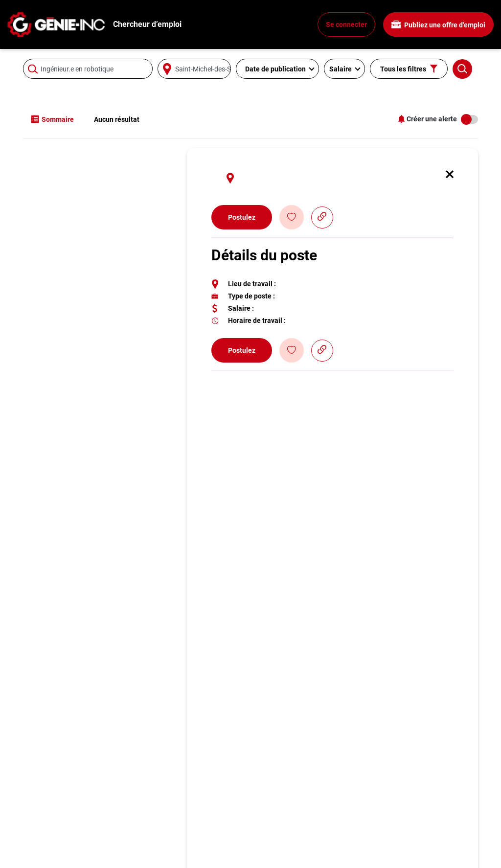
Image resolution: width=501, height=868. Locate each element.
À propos (391, 815)
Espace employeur (289, 815)
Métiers (36, 839)
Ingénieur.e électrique (177, 839)
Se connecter (346, 24)
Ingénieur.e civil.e (170, 815)
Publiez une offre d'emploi (438, 25)
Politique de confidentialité (421, 827)
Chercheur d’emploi (147, 24)
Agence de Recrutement (416, 851)
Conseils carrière (51, 827)
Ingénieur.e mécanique (179, 827)
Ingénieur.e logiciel (172, 851)
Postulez (242, 140)
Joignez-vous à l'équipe (416, 839)
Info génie (40, 851)
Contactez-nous (285, 839)
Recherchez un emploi (61, 815)
